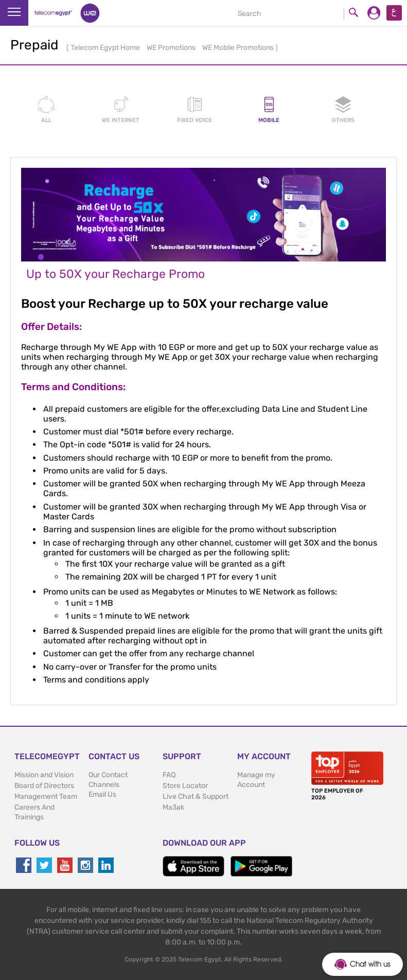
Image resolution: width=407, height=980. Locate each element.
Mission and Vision (44, 775)
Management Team (46, 797)
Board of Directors (44, 786)
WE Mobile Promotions (239, 48)
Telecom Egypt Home (106, 48)
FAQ (169, 775)
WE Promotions (172, 48)
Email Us (102, 794)
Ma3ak (173, 807)
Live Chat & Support (196, 797)
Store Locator (185, 786)
